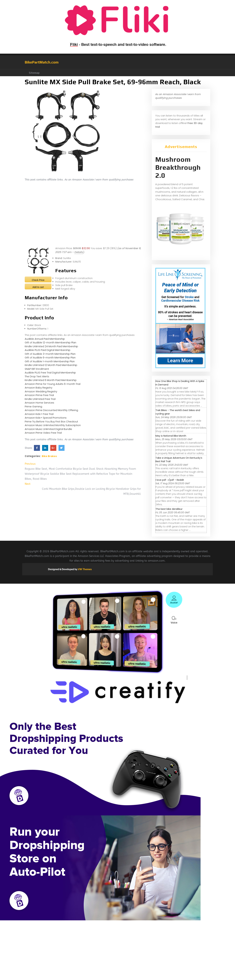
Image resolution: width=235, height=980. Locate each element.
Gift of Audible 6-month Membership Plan (50, 357)
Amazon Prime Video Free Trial (43, 433)
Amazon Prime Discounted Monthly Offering (51, 410)
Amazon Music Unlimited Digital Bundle (48, 429)
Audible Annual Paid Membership (45, 339)
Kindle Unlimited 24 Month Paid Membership (51, 346)
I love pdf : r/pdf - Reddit (170, 480)
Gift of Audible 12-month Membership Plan (50, 342)
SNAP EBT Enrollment (37, 369)
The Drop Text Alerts (37, 376)
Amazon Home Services (39, 403)
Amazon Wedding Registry (41, 391)
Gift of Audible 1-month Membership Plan (50, 361)
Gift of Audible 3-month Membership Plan (50, 354)
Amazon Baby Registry (39, 388)
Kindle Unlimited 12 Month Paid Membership (51, 365)
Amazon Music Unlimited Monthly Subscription (53, 425)
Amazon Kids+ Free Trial (39, 414)
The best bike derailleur (169, 509)
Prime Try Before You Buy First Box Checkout (51, 421)
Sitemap (34, 73)
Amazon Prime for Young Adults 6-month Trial (53, 384)
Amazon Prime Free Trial (39, 395)
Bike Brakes (49, 456)
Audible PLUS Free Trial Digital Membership (50, 373)
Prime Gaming (33, 406)
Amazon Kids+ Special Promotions (46, 418)
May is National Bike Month (171, 436)
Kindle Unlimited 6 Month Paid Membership (51, 380)
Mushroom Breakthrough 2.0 (178, 167)
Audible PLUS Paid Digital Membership (48, 350)
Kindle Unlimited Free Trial (40, 399)
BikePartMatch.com (42, 62)
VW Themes (85, 569)
